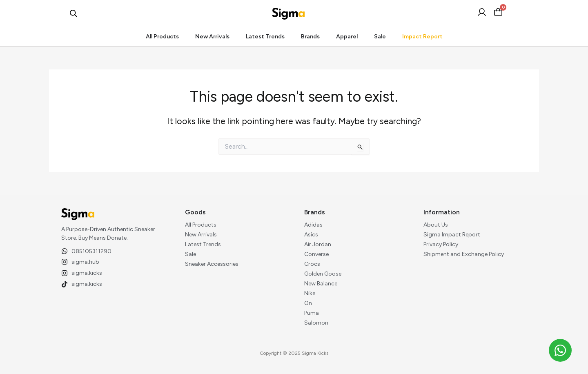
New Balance (321, 284)
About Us (436, 225)
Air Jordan (318, 244)
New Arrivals (212, 37)
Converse (316, 254)
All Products (162, 37)
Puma (312, 313)
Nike (310, 293)
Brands (310, 37)
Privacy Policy (441, 244)
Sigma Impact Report (452, 235)
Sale (380, 37)
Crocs (312, 264)
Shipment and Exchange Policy (464, 254)
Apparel (347, 37)
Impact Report (422, 37)
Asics (311, 235)
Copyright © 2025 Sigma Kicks (294, 353)
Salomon (316, 323)
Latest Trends (265, 37)
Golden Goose (323, 274)
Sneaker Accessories (212, 264)
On (308, 303)
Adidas (313, 225)
